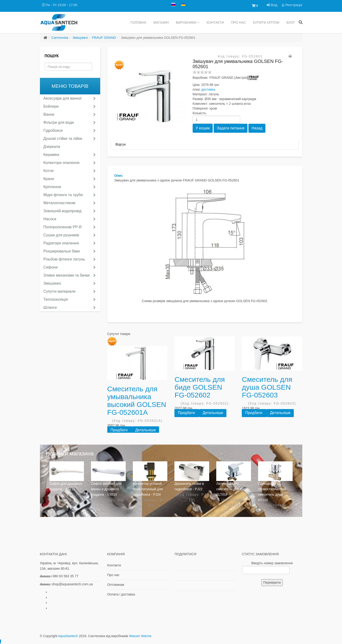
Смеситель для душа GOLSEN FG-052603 (267, 387)
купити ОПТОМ (266, 22)
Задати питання (231, 128)
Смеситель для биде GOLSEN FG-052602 (200, 387)
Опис (119, 176)
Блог (291, 22)
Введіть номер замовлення (272, 563)
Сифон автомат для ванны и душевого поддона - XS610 (106, 489)
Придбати (120, 430)
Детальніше (145, 430)
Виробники (186, 22)
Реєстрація (292, 5)
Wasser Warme (140, 636)
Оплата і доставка (121, 594)
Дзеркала (52, 147)
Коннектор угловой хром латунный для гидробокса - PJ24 (148, 489)
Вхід (272, 5)
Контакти (215, 22)
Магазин (161, 22)
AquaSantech (68, 636)
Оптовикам (116, 585)
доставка (208, 89)
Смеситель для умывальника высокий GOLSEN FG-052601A (137, 401)
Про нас (238, 22)
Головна (138, 22)
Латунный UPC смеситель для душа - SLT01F (233, 489)
